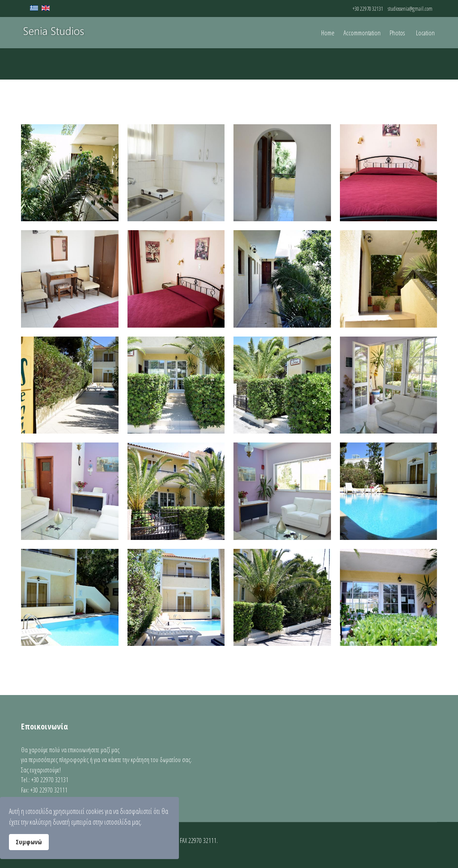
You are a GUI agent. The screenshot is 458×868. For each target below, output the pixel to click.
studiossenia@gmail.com (410, 9)
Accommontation (362, 33)
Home (328, 33)
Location (425, 33)
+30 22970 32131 (368, 9)
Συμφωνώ (29, 842)
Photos (397, 33)
